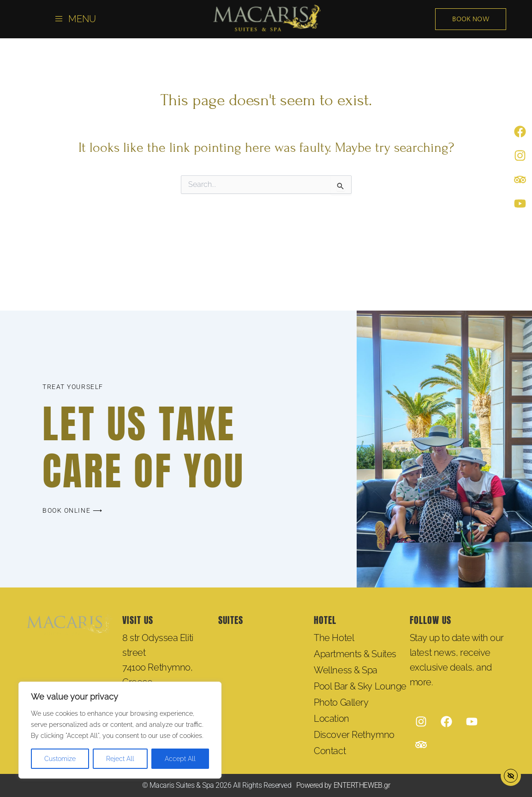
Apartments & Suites (355, 654)
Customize (60, 759)
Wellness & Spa (346, 670)
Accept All (180, 759)
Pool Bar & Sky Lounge (360, 686)
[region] (120, 730)
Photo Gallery (341, 702)
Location (331, 719)
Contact (330, 751)
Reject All (120, 759)
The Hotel (334, 638)
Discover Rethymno (354, 735)
